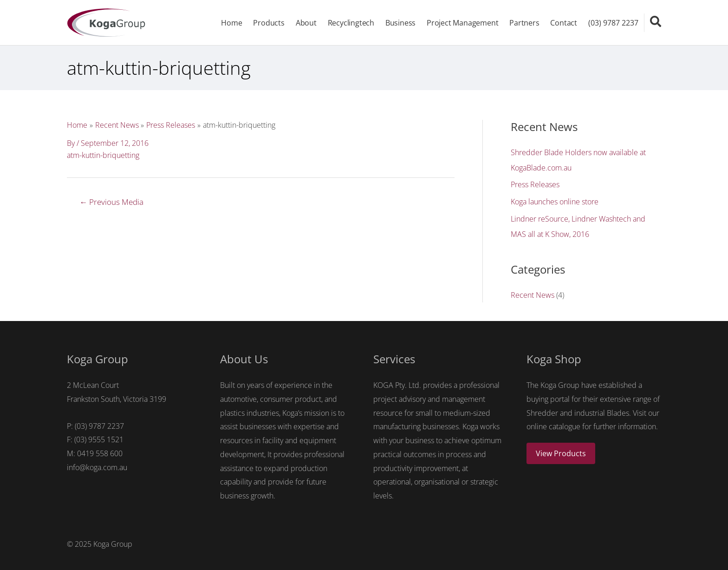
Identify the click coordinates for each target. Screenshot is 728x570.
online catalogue (553, 425)
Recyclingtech (351, 23)
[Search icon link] (656, 22)
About (306, 23)
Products (268, 23)
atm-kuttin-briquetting (103, 156)
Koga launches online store (555, 202)
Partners (524, 23)
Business (400, 23)
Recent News (533, 294)
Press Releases (535, 185)
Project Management (462, 23)
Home (231, 23)
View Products (561, 452)
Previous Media (112, 203)
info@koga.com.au (97, 466)
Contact (564, 23)
